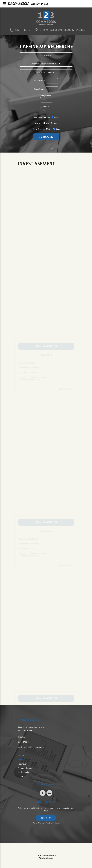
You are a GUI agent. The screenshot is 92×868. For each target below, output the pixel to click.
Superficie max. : (46, 109)
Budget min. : (46, 81)
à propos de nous (25, 768)
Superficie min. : (46, 99)
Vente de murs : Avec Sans (46, 129)
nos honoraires (24, 772)
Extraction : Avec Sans (46, 118)
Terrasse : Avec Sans (46, 123)
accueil (21, 756)
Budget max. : (46, 89)
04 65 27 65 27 (22, 30)
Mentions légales (46, 858)
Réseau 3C (46, 818)
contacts (21, 776)
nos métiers (23, 764)
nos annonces (24, 760)
